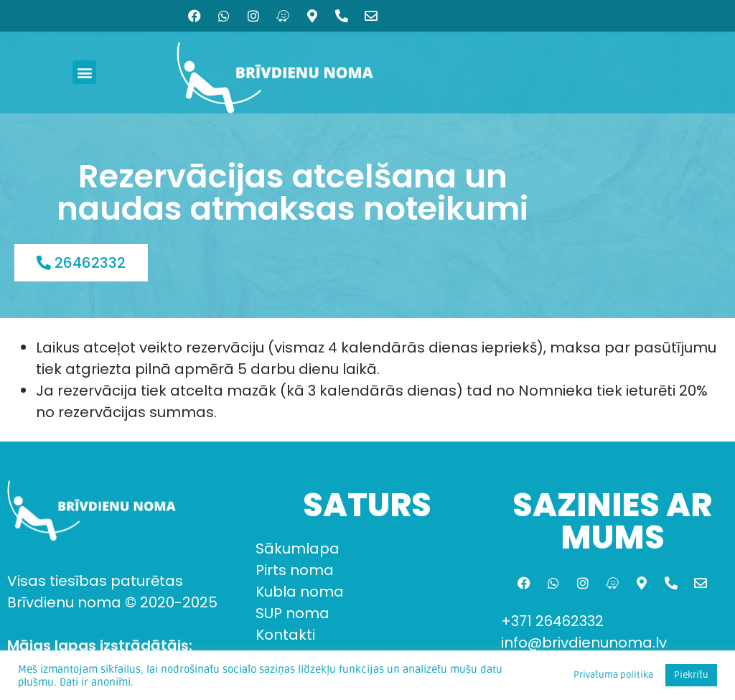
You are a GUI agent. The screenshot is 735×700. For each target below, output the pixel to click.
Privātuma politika (613, 675)
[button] (84, 72)
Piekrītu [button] (691, 675)
